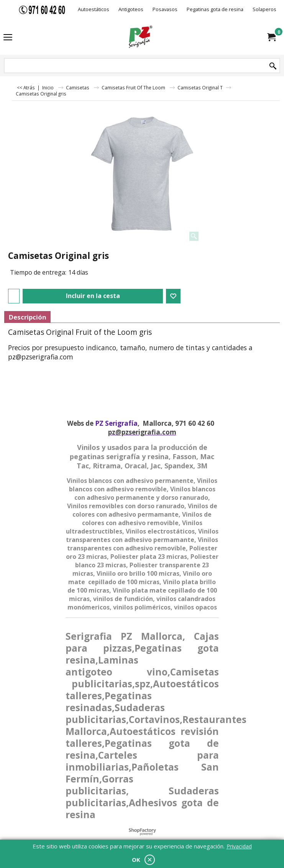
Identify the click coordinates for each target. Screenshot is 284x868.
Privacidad (239, 846)
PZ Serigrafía (116, 423)
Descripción (27, 317)
